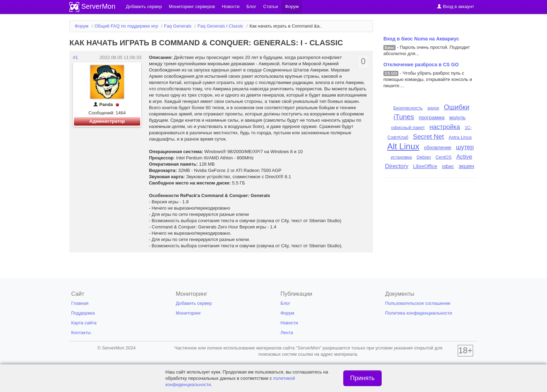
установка (401, 157)
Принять (362, 378)
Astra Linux (460, 137)
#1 (75, 57)
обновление (438, 148)
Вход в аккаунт (455, 6)
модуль (458, 118)
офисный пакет (408, 127)
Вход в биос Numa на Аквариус (421, 39)
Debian (424, 157)
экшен (467, 166)
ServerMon (98, 6)
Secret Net (429, 137)
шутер (465, 147)
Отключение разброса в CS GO (421, 65)
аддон (433, 108)
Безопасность (408, 108)
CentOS (443, 157)
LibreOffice (425, 166)
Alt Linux (403, 146)
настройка (445, 127)
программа (432, 118)
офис (448, 166)
